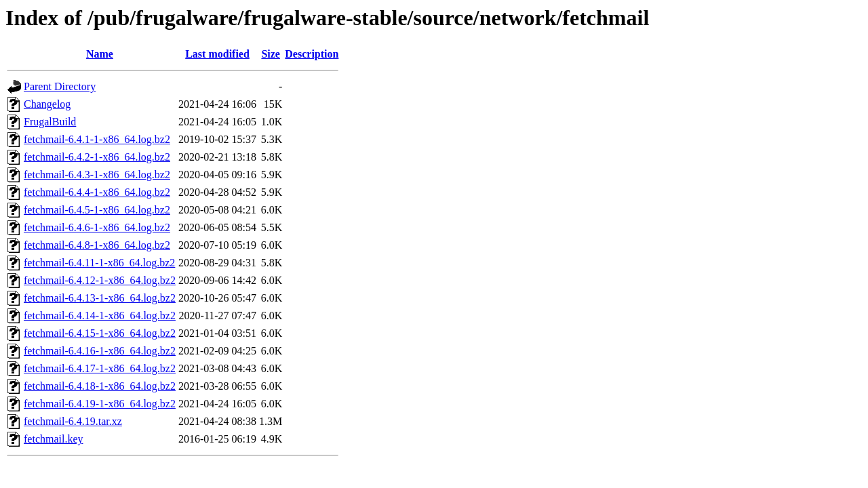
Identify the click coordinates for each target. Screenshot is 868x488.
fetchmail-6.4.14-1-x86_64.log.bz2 (100, 316)
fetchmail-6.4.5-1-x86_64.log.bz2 (97, 210)
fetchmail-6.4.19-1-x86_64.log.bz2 (100, 404)
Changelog (47, 104)
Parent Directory (60, 86)
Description (312, 54)
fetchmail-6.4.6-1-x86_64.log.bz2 (97, 227)
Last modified (217, 54)
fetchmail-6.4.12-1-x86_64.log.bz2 (100, 280)
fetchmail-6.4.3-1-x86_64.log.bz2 (97, 175)
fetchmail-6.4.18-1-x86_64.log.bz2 (100, 386)
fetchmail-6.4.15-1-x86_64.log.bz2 (100, 333)
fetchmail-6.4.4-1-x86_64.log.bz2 (97, 192)
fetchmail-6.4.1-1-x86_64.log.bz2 (97, 139)
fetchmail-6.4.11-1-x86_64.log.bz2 (99, 263)
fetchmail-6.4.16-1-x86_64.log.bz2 (100, 351)
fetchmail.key (54, 439)
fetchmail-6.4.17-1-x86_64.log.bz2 (100, 368)
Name (100, 54)
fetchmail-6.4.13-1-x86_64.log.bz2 (100, 298)
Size (271, 54)
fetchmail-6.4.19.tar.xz (73, 421)
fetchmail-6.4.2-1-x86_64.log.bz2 (97, 157)
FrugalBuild (50, 122)
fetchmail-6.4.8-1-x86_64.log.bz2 (97, 245)
